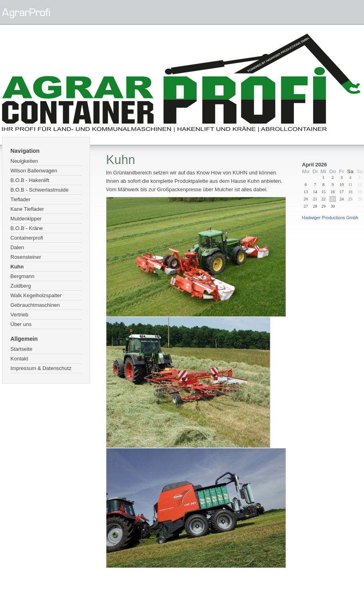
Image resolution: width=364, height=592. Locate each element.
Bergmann (22, 276)
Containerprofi (27, 238)
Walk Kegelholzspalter (36, 295)
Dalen (17, 247)
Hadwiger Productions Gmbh (330, 218)
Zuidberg (21, 286)
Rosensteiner (26, 257)
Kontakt (19, 359)
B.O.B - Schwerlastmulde (39, 190)
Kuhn (17, 267)
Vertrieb (19, 315)
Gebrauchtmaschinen (35, 305)
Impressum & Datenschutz (41, 368)
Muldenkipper (26, 219)
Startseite (21, 349)
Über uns (21, 324)
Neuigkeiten (24, 161)
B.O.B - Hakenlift (30, 180)
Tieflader (20, 199)
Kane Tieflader (27, 209)
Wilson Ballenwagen (34, 171)
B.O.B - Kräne (27, 228)
